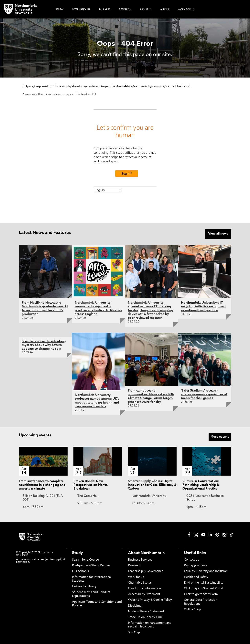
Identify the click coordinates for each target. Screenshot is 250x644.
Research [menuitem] (125, 10)
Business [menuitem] (105, 10)
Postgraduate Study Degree (91, 565)
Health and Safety (196, 577)
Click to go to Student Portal (204, 588)
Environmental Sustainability (204, 583)
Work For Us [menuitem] (186, 10)
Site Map (134, 632)
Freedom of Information (144, 588)
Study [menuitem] (60, 10)
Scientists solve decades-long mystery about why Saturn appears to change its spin (44, 345)
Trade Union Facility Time (145, 617)
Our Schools (80, 571)
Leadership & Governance (146, 571)
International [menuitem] (81, 10)
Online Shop (192, 609)
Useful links (195, 553)
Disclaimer (135, 606)
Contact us (191, 559)
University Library (84, 586)
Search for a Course (85, 559)
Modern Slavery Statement (146, 611)
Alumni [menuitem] (165, 10)
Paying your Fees (195, 565)
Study (77, 553)
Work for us (136, 577)
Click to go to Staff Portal (201, 594)
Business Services (140, 559)
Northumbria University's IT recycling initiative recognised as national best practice (203, 306)
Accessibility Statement (144, 594)
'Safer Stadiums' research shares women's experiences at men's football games (204, 394)
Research (134, 565)
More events (220, 436)
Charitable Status (140, 583)
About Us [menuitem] (146, 10)
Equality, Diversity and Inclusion (206, 571)
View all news (218, 234)
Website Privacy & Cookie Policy (150, 600)
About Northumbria (146, 553)
